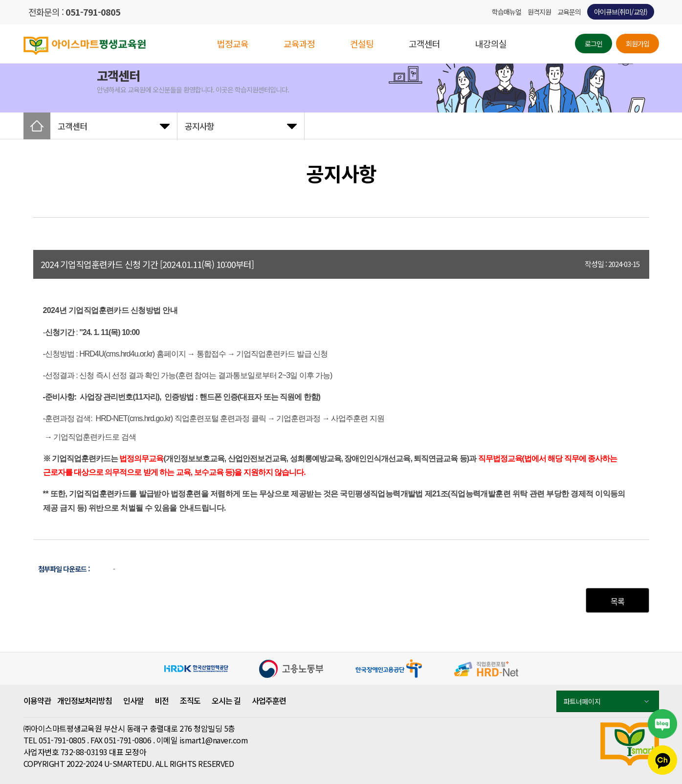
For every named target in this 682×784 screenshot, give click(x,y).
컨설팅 (362, 44)
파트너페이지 (606, 701)
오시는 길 (226, 700)
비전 (162, 700)
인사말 (133, 700)
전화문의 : (74, 12)
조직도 (190, 700)
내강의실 (491, 44)
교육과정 (299, 44)
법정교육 (233, 44)
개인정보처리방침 (85, 700)
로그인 (594, 44)
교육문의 (569, 12)
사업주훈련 (269, 700)
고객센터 (424, 44)
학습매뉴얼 (506, 12)
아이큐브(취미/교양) (621, 12)
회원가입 (638, 44)
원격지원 (539, 12)
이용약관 (37, 700)
